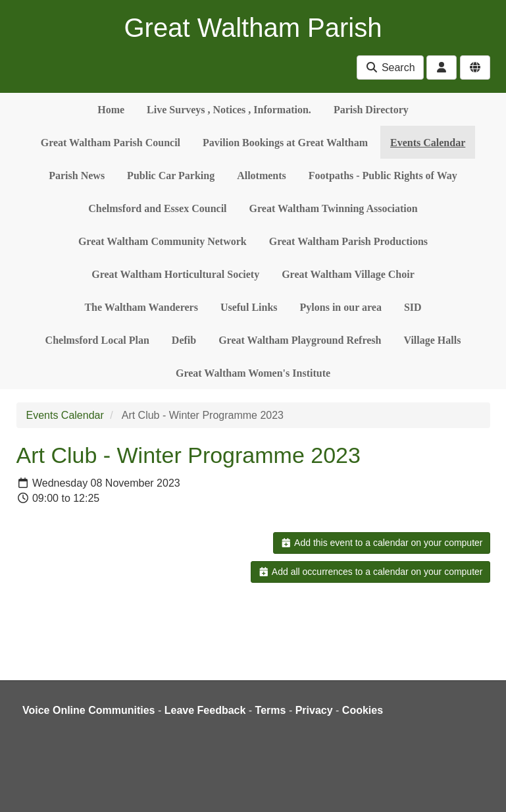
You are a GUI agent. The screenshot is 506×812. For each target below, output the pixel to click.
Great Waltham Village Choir (348, 274)
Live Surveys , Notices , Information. (229, 110)
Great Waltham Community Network (163, 241)
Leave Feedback (205, 710)
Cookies (363, 710)
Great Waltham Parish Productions (348, 241)
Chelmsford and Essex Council (157, 208)
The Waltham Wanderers (141, 307)
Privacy (314, 710)
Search (390, 68)
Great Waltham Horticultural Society (175, 274)
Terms (271, 710)
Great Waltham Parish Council (111, 143)
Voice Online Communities (89, 710)
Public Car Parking (171, 176)
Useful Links (249, 307)
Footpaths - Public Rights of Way (383, 176)
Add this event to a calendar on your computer (381, 543)
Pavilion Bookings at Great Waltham (285, 143)
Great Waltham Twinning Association (334, 208)
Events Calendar (428, 143)
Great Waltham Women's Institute (253, 373)
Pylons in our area (341, 307)
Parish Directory (371, 110)
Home (111, 110)
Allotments (262, 176)
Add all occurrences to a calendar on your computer (370, 572)
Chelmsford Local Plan (97, 340)
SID (413, 307)
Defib (184, 340)
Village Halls (432, 340)
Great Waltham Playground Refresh (300, 340)
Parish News (77, 176)
